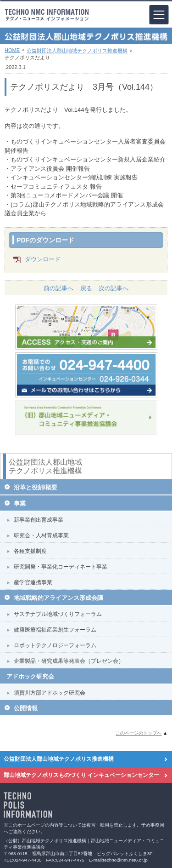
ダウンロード (43, 259)
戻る (86, 288)
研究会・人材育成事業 (41, 535)
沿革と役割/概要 (36, 487)
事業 (20, 503)
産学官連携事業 (33, 582)
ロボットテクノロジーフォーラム (55, 645)
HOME (12, 50)
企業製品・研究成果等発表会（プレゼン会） (69, 661)
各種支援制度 (30, 551)
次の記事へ (114, 288)
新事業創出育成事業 (39, 520)
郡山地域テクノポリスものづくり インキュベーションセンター (81, 775)
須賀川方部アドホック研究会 (50, 693)
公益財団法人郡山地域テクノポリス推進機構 (77, 51)
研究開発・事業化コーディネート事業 (61, 567)
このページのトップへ (139, 733)
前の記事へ (58, 288)
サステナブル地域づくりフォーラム (58, 614)
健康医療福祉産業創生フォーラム (55, 630)
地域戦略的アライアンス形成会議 (58, 598)
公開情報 (26, 708)
